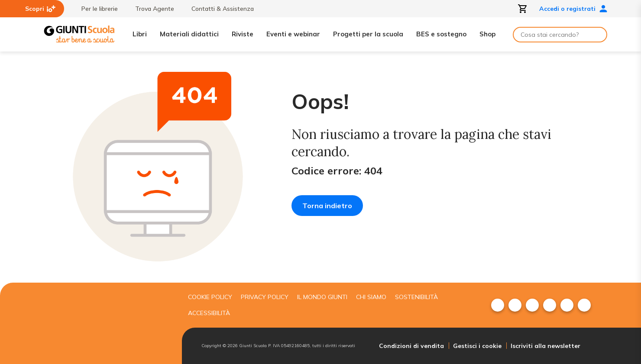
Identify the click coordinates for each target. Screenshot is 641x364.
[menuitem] (498, 305)
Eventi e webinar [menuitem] (293, 34)
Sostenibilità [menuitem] (416, 297)
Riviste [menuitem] (243, 34)
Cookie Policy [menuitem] (210, 297)
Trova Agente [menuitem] (150, 9)
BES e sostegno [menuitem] (441, 34)
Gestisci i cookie (477, 346)
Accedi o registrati (573, 9)
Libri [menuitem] (140, 34)
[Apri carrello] (523, 9)
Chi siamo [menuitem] (371, 297)
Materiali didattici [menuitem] (189, 34)
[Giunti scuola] (110, 323)
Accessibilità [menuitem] (209, 313)
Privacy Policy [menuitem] (265, 297)
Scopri (40, 9)
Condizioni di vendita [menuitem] (411, 346)
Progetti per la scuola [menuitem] (368, 34)
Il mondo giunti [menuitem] (322, 297)
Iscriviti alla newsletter (545, 346)
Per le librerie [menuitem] (95, 9)
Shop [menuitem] (487, 34)
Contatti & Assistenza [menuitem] (218, 9)
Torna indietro (327, 206)
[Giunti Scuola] (79, 34)
